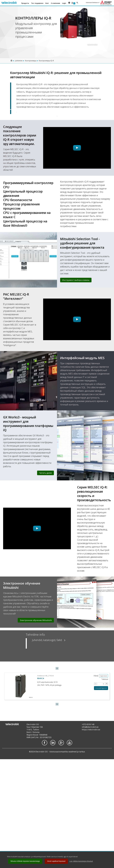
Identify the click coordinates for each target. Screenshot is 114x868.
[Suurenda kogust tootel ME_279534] (107, 684)
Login (64, 3)
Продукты (25, 3)
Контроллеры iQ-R (46, 61)
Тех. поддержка (37, 3)
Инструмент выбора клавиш (76, 280)
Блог (47, 3)
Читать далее (45, 473)
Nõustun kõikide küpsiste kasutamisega (25, 861)
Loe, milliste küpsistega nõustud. (81, 861)
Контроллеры (31, 61)
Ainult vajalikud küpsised (56, 861)
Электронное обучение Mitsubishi (36, 620)
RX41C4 (41, 678)
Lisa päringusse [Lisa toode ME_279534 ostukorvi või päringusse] (101, 688)
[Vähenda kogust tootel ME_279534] (95, 684)
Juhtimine (19, 61)
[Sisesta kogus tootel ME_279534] (101, 684)
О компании (55, 3)
